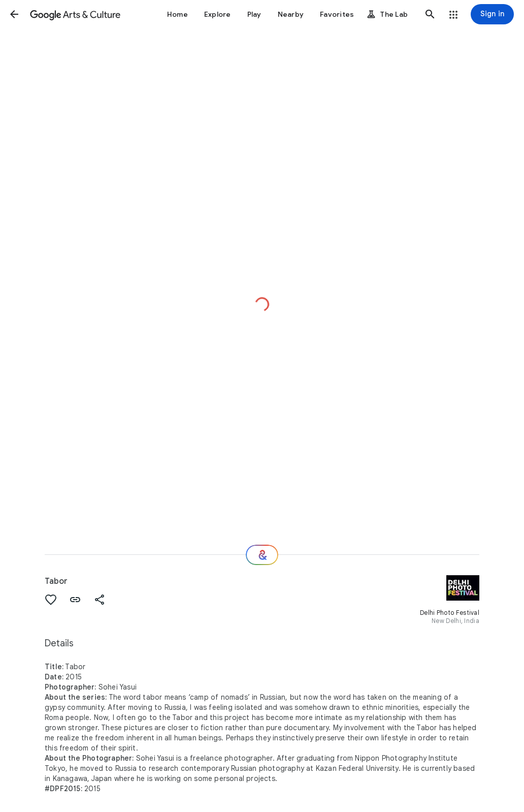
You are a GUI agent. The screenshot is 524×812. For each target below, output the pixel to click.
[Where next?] (262, 555)
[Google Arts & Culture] (75, 14)
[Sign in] (492, 14)
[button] (14, 14)
